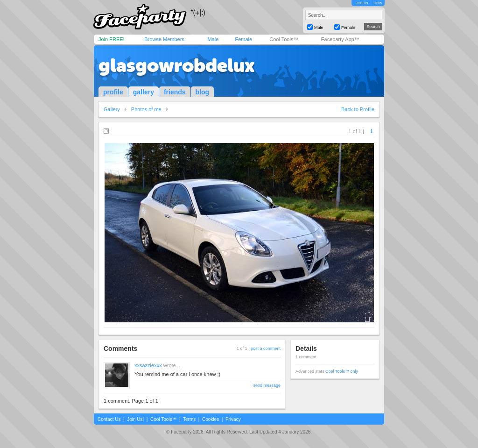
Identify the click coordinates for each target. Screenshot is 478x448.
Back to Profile (358, 109)
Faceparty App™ (340, 39)
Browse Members (164, 39)
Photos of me (146, 109)
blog (203, 92)
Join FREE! (112, 39)
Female (243, 39)
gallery (144, 92)
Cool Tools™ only (342, 371)
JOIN (378, 3)
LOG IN (362, 3)
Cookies (211, 419)
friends (175, 92)
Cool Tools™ (284, 39)
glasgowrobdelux (177, 65)
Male (213, 39)
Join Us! (135, 419)
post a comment (266, 348)
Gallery (112, 109)
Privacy (233, 419)
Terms (189, 419)
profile (113, 92)
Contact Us (109, 419)
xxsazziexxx (148, 365)
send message (267, 385)
